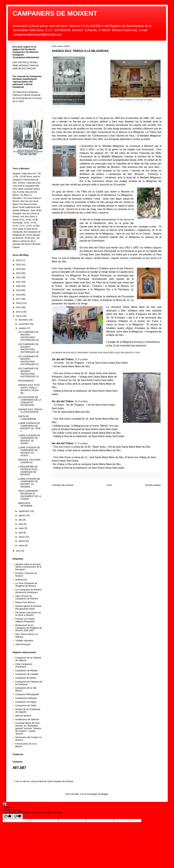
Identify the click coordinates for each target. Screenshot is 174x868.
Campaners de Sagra (26, 702)
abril (21, 533)
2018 (19, 295)
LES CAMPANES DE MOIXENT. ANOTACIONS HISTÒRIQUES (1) (28, 372)
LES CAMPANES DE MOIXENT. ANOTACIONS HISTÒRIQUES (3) (28, 348)
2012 (19, 551)
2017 (19, 299)
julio (21, 520)
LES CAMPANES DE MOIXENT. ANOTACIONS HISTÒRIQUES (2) (28, 360)
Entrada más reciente (63, 485)
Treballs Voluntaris (24, 641)
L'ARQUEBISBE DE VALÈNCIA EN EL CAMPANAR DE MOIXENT (28, 471)
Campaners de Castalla (27, 674)
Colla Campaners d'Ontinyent (24, 665)
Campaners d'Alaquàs (26, 698)
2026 (19, 260)
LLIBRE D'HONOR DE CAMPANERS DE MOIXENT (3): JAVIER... (29, 439)
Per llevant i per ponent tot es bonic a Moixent (28, 614)
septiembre (24, 511)
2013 (19, 316)
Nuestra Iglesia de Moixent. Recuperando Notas (29, 607)
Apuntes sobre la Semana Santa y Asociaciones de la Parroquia (28, 567)
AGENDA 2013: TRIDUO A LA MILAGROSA (30, 411)
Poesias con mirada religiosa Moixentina (25, 620)
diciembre (24, 320)
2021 (19, 282)
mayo (21, 528)
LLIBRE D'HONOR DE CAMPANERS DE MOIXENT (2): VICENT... (29, 451)
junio (21, 524)
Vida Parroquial (23, 644)
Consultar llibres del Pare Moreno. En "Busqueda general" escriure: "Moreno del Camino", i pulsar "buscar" (28, 728)
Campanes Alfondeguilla (27, 694)
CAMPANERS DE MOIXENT (55, 13)
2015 (19, 307)
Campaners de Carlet (26, 705)
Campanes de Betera (26, 678)
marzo (22, 537)
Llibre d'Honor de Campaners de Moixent (27, 597)
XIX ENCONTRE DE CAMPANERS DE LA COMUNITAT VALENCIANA (29, 401)
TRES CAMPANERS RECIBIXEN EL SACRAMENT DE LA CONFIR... (29, 495)
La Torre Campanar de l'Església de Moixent (26, 585)
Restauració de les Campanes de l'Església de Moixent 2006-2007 (29, 628)
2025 (19, 265)
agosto (22, 515)
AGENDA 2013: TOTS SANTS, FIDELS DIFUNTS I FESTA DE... (29, 389)
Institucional (21, 580)
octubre (22, 328)
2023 (19, 273)
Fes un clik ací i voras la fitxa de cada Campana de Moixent (44, 781)
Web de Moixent (23, 716)
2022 (19, 277)
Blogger (104, 794)
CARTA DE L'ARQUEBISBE (27, 418)
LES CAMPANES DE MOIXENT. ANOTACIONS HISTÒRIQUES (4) (28, 336)
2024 (19, 269)
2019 (19, 290)
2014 (19, 312)
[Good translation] (8, 816)
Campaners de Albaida (26, 671)
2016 (19, 303)
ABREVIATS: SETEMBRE (25, 504)
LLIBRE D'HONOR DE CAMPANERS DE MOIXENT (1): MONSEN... (29, 483)
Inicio (109, 485)
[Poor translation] (18, 816)
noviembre (24, 324)
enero (22, 545)
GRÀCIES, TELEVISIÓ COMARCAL (29, 461)
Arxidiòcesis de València (27, 719)
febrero (22, 541)
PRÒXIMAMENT (26, 381)
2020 (19, 286)
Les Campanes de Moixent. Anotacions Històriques (29, 591)
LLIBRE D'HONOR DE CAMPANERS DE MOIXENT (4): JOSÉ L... (29, 427)
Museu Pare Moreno (25, 602)
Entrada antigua (153, 485)
